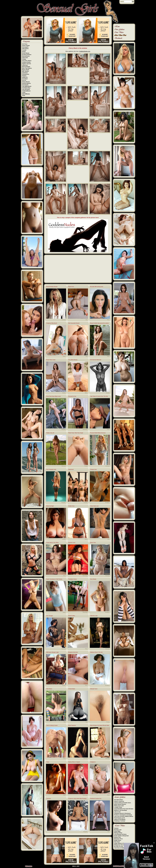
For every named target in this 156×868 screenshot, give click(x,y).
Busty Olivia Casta (51, 360)
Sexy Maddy (93, 579)
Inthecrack (25, 65)
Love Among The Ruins (120, 834)
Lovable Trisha (118, 807)
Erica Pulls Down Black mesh (54, 396)
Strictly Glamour (27, 83)
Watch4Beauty (26, 94)
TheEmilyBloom (26, 91)
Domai (24, 52)
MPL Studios (26, 71)
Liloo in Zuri (117, 812)
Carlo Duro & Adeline (120, 848)
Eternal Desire (26, 56)
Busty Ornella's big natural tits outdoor (100, 323)
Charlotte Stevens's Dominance (123, 813)
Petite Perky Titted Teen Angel (76, 433)
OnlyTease (25, 73)
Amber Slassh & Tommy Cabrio (123, 843)
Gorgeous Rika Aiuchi (52, 323)
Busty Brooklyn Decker (52, 287)
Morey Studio (26, 70)
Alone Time (93, 543)
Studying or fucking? (120, 821)
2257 (78, 866)
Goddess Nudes (26, 62)
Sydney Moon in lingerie (74, 762)
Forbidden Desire (73, 579)
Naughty (64, 429)
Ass (86, 320)
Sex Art (24, 80)
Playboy (24, 76)
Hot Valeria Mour (119, 800)
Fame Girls (25, 58)
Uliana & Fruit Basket (120, 819)
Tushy (24, 92)
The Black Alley (26, 88)
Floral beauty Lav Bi (120, 818)
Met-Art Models (26, 67)
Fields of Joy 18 (50, 433)
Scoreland (25, 79)
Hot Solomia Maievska (96, 360)
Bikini (86, 393)
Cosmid (24, 50)
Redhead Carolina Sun (96, 798)
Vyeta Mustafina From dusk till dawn (124, 809)
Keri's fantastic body (51, 469)
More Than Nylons (27, 68)
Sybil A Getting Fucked (52, 725)
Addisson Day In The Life (96, 652)
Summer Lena (72, 543)
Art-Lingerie (25, 47)
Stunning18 (25, 85)
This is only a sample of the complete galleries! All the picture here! (78, 218)
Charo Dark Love (94, 506)
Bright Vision (118, 840)
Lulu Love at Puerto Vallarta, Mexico (124, 816)
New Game (117, 842)
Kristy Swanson (72, 725)
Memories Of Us (118, 839)
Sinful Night (117, 831)
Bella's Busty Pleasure (120, 804)
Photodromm (26, 74)
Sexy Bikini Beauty (73, 360)
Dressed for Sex (72, 396)
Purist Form (71, 287)
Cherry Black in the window (78, 48)
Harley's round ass (119, 801)
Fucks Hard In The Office (53, 543)
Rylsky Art (25, 77)
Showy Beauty (26, 82)
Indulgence (93, 762)
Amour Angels (26, 46)
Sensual (64, 320)
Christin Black (72, 689)
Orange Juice (93, 469)
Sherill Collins (72, 616)
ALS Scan (25, 44)
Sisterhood (71, 469)
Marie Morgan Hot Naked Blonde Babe (100, 725)
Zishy (24, 95)
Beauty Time (118, 837)
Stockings (85, 429)
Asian (64, 356)
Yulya (48, 762)
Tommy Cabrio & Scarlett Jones (123, 803)
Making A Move (118, 833)
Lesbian (86, 503)
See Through (50, 616)
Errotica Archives (27, 55)
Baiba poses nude (119, 806)
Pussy (86, 466)
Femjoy (24, 59)
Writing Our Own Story (120, 845)
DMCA (74, 866)
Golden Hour (71, 506)
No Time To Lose (119, 846)
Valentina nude (94, 616)
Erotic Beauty (26, 53)
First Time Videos (27, 61)
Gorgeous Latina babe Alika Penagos (77, 798)
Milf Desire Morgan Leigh (53, 652)
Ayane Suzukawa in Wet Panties (54, 579)
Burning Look (118, 830)
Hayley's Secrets (27, 64)
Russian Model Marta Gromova (98, 433)
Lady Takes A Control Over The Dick (99, 396)
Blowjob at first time (73, 652)
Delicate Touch (94, 689)
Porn (108, 320)
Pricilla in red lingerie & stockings (123, 815)
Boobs (64, 393)
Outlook (116, 828)
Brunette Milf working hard (97, 287)
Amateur (107, 503)
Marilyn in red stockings (121, 810)
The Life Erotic (26, 89)
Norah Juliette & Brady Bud (121, 836)
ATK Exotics (25, 49)
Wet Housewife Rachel (74, 323)
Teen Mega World (27, 86)
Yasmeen (49, 798)
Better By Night (50, 506)
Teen (108, 356)
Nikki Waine (49, 689)
